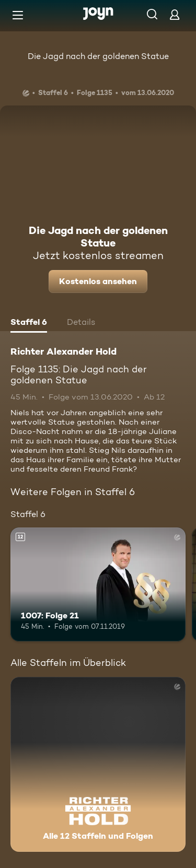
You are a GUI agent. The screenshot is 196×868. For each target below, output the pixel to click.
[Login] (175, 14)
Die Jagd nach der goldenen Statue (98, 56)
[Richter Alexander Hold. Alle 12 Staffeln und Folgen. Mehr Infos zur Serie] (98, 764)
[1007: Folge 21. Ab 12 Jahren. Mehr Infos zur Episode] (98, 584)
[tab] (29, 323)
